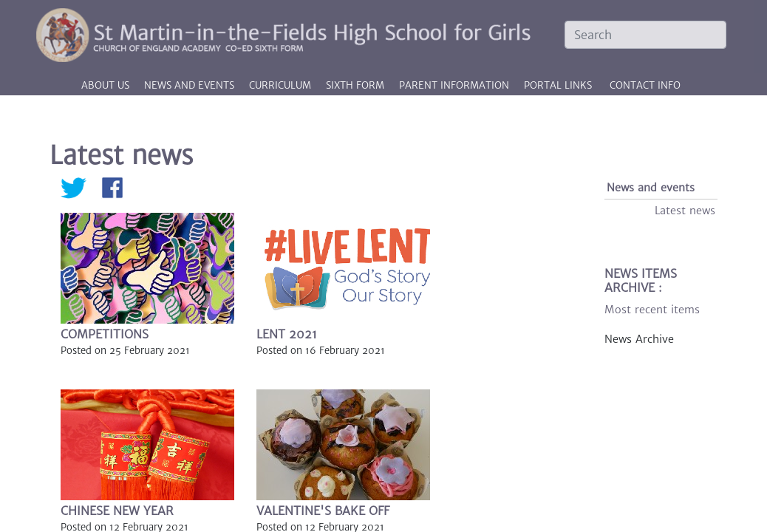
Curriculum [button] (282, 85)
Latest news (685, 211)
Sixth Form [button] (357, 85)
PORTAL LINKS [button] (558, 85)
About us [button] (107, 85)
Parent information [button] (456, 85)
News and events (651, 188)
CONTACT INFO (645, 85)
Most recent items (652, 310)
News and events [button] (191, 85)
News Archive (639, 339)
